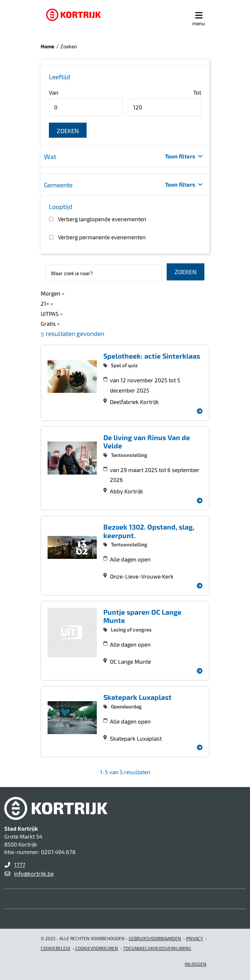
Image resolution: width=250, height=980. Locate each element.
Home (48, 46)
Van (54, 92)
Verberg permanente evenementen (102, 237)
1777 (20, 865)
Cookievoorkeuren (97, 948)
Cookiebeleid (55, 948)
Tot (197, 92)
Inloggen (196, 964)
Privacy (195, 938)
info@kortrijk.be (34, 873)
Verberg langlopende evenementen (102, 219)
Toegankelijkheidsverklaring (157, 948)
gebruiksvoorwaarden (155, 938)
